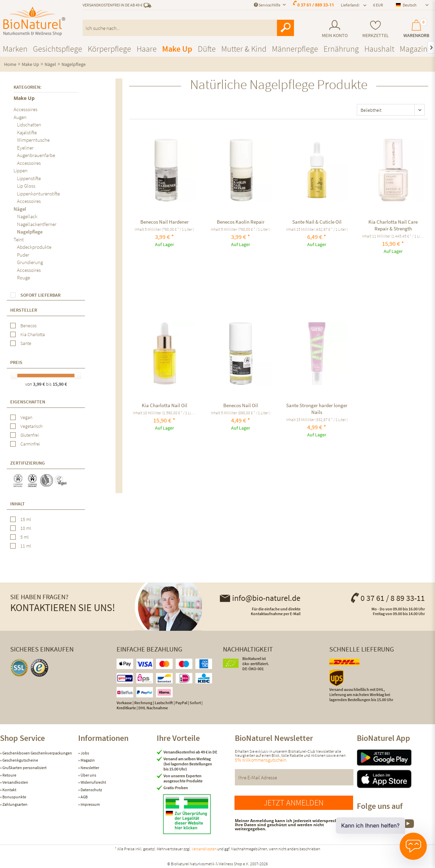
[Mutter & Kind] (244, 49)
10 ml (26, 528)
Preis (16, 362)
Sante (26, 343)
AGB (84, 797)
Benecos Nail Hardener (164, 222)
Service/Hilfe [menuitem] (267, 5)
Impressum (90, 804)
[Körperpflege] (109, 49)
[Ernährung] (341, 49)
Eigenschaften (28, 402)
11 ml (26, 546)
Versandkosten (15, 782)
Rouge (23, 277)
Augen (20, 117)
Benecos (29, 326)
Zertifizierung (28, 463)
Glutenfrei (30, 435)
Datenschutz (91, 790)
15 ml (26, 519)
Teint (19, 239)
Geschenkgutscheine (20, 760)
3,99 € (39, 384)
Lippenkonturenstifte (38, 194)
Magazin (87, 760)
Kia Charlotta (33, 334)
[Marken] (15, 49)
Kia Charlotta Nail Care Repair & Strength (393, 225)
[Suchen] (285, 28)
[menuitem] (335, 29)
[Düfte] (207, 49)
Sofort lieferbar (40, 295)
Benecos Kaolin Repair (241, 222)
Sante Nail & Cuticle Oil (317, 222)
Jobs (84, 753)
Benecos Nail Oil (241, 405)
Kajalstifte (27, 132)
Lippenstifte (29, 178)
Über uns (88, 775)
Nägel (20, 209)
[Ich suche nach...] (188, 28)
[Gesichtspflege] (58, 49)
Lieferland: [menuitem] (350, 5)
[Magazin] (414, 49)
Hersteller (24, 310)
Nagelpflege (30, 232)
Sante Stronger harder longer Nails (317, 409)
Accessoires (25, 109)
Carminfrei (30, 444)
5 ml (24, 537)
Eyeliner (25, 148)
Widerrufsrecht (93, 782)
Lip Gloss (26, 186)
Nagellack (27, 216)
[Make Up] (177, 49)
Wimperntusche (33, 140)
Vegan (26, 417)
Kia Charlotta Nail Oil (164, 405)
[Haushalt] (379, 49)
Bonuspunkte (14, 797)
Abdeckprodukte (34, 247)
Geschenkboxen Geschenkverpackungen (37, 753)
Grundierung (30, 262)
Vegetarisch (31, 426)
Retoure (9, 775)
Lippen (21, 170)
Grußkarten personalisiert (24, 768)
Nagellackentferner (37, 224)
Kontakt (9, 790)
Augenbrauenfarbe (36, 155)
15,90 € (60, 384)
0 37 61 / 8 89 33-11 (387, 598)
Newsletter (90, 768)
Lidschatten (29, 125)
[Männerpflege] (295, 49)
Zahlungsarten (15, 804)
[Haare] (147, 49)
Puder (23, 255)
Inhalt (18, 504)
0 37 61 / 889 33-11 (316, 5)
